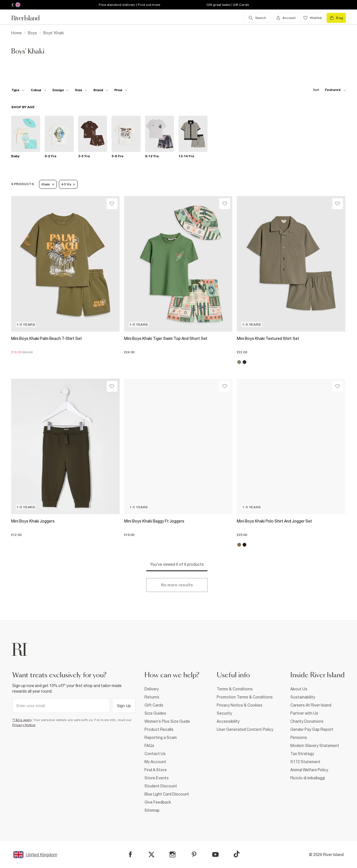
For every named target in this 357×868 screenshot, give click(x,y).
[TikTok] (237, 854)
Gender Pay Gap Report (312, 729)
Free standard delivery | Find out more (130, 5)
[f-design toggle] (61, 90)
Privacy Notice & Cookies (240, 705)
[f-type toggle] (18, 90)
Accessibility (228, 721)
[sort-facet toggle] (328, 90)
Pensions (299, 738)
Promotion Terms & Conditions (245, 697)
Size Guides (155, 713)
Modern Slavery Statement (315, 746)
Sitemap (152, 810)
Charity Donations (307, 721)
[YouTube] (215, 854)
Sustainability (303, 697)
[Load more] (177, 585)
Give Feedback (158, 802)
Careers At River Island (311, 705)
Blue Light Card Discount (167, 794)
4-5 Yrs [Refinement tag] (68, 184)
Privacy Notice (24, 725)
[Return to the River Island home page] (30, 18)
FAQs (149, 746)
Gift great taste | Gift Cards (228, 5)
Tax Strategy (302, 754)
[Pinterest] (194, 854)
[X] (151, 855)
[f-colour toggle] (38, 90)
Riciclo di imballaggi (308, 778)
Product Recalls (159, 729)
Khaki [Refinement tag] (48, 184)
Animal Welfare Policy (309, 770)
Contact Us (155, 754)
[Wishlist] (112, 204)
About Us (299, 689)
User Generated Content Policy (245, 729)
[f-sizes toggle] (81, 90)
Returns (152, 697)
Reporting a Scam (161, 738)
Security (224, 713)
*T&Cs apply (22, 720)
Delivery (152, 689)
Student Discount (161, 786)
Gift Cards (154, 705)
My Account (155, 762)
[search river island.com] (257, 18)
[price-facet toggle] (121, 90)
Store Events (157, 778)
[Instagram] (173, 854)
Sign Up (124, 706)
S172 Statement (305, 762)
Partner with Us (304, 713)
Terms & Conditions (235, 689)
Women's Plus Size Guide (167, 721)
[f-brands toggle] (101, 90)
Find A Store (156, 770)
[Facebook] (130, 854)
